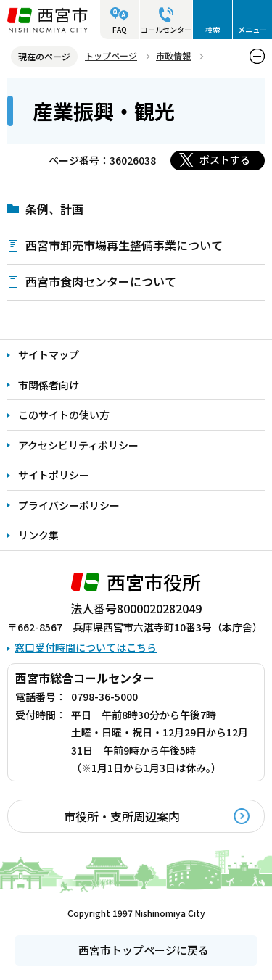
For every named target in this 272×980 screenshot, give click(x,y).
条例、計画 (54, 209)
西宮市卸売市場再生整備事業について (124, 245)
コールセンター (166, 29)
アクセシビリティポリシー (78, 445)
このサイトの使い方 (64, 415)
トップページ (111, 55)
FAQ (120, 29)
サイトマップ (49, 354)
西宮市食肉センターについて (101, 281)
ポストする (225, 159)
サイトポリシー (54, 475)
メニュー (252, 29)
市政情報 (173, 55)
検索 (213, 29)
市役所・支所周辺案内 (122, 816)
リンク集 (38, 535)
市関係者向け (49, 385)
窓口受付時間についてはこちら (86, 647)
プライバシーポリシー (69, 505)
